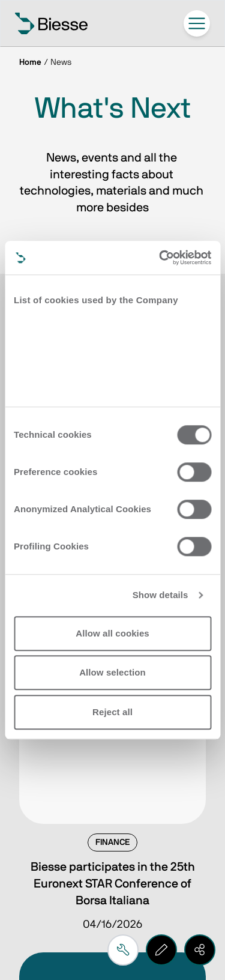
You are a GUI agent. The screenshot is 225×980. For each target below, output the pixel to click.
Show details (160, 595)
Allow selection (112, 672)
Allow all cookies (112, 633)
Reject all (112, 712)
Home (30, 62)
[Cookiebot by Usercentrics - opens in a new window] (160, 258)
